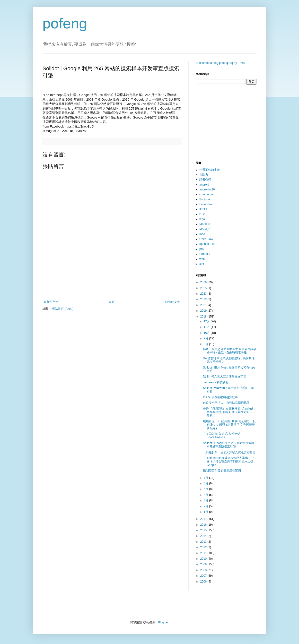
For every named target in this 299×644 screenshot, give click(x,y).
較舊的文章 (173, 302)
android (204, 185)
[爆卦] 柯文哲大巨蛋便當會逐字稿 (225, 377)
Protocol (205, 254)
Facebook (206, 204)
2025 (204, 288)
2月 (206, 506)
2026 (204, 282)
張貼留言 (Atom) (63, 309)
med (202, 234)
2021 (204, 305)
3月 (206, 500)
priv (202, 249)
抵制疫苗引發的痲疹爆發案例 (222, 471)
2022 (204, 299)
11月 (207, 327)
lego (202, 219)
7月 (206, 478)
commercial (207, 194)
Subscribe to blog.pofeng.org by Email (220, 63)
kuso (202, 214)
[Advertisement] (112, 287)
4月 (206, 495)
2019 (204, 311)
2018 (204, 317)
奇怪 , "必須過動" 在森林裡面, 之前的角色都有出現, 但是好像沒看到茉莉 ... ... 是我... (229, 412)
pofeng (65, 23)
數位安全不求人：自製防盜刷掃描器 (226, 403)
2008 (204, 570)
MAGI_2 (205, 229)
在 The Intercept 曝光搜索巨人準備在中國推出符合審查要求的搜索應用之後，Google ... (230, 461)
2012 (204, 547)
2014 (204, 536)
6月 (206, 483)
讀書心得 (205, 180)
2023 (204, 294)
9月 (206, 338)
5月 (206, 489)
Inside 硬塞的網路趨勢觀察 (220, 397)
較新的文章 (51, 302)
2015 (204, 530)
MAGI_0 (205, 224)
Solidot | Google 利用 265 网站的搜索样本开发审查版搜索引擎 (229, 445)
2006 (204, 582)
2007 (204, 576)
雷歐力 (204, 175)
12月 (207, 321)
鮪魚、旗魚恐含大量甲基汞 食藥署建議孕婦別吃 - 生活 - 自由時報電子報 (230, 351)
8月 (206, 344)
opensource (207, 244)
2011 (204, 553)
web (202, 259)
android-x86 (207, 189)
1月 (206, 512)
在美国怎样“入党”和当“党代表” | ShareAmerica (223, 436)
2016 (204, 525)
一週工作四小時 (210, 170)
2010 (204, 559)
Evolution (205, 199)
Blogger (163, 622)
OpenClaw (206, 239)
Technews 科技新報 (216, 382)
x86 (202, 264)
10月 (207, 333)
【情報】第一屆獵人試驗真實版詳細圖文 (229, 452)
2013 (204, 542)
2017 (204, 519)
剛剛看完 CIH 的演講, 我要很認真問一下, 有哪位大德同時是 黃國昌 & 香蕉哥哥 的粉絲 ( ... (229, 425)
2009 (204, 564)
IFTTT (203, 209)
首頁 (112, 302)
